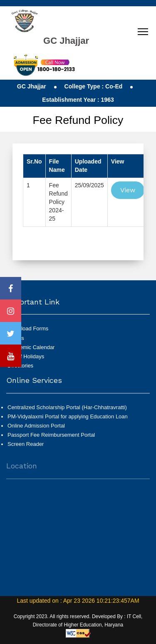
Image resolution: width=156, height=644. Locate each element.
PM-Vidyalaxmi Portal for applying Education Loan (68, 421)
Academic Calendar (31, 347)
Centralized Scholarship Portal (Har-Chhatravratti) (67, 412)
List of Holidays (26, 356)
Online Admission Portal (36, 431)
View (128, 190)
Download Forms (28, 328)
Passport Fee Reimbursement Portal (51, 440)
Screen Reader (26, 449)
